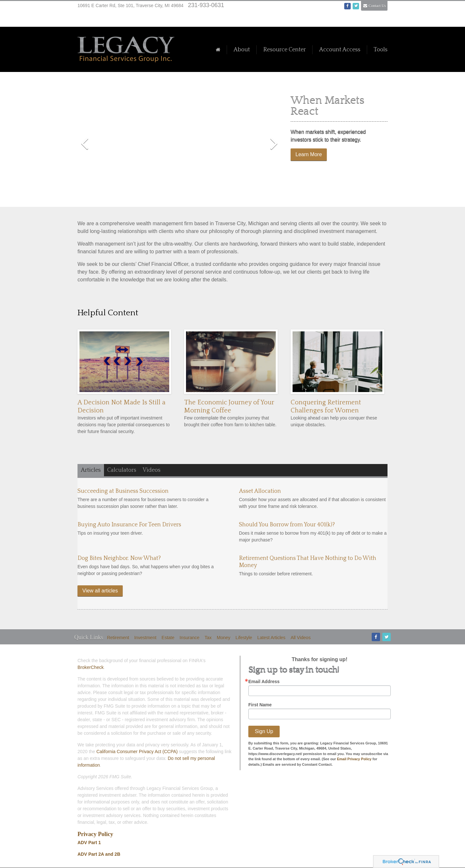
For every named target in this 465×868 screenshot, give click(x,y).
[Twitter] (386, 637)
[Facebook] (375, 637)
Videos (152, 470)
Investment (145, 638)
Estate (168, 638)
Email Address (264, 681)
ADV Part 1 (89, 843)
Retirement (118, 638)
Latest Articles (271, 638)
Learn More (309, 154)
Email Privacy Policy (354, 759)
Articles (91, 470)
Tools (381, 50)
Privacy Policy (95, 834)
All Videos (301, 638)
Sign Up (264, 731)
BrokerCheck (91, 667)
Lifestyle (244, 638)
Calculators (122, 470)
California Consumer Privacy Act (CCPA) (137, 752)
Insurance (189, 638)
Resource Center (284, 50)
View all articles (100, 591)
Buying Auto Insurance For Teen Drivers (129, 525)
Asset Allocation (260, 491)
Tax (208, 638)
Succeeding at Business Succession (123, 491)
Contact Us (377, 6)
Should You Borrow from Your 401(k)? (287, 525)
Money (223, 638)
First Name (260, 705)
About (242, 50)
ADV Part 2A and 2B (99, 854)
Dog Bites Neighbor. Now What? (119, 558)
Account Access (340, 50)
